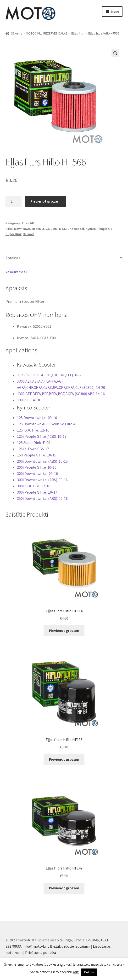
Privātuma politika (41, 952)
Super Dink (14, 234)
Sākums (17, 33)
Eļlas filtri (78, 33)
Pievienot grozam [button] (64, 630)
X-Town (29, 234)
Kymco (91, 229)
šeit (76, 972)
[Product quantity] (14, 202)
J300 (54, 229)
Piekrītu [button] (89, 972)
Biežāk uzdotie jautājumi (70, 946)
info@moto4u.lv (36, 946)
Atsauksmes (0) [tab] (18, 272)
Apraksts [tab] (13, 258)
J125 (46, 229)
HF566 (36, 229)
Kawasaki (77, 229)
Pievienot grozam (45, 201)
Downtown (22, 229)
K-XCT (64, 229)
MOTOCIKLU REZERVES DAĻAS (47, 33)
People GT (105, 229)
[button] (115, 53)
